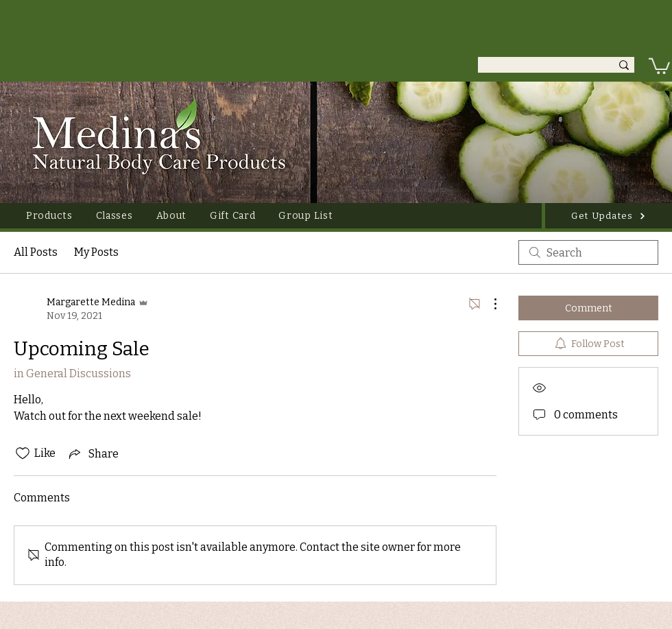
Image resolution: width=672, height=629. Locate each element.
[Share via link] (93, 453)
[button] (49, 216)
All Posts (36, 252)
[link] (659, 65)
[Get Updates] (609, 216)
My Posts (96, 252)
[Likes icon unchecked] (23, 453)
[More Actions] (488, 304)
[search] (588, 252)
